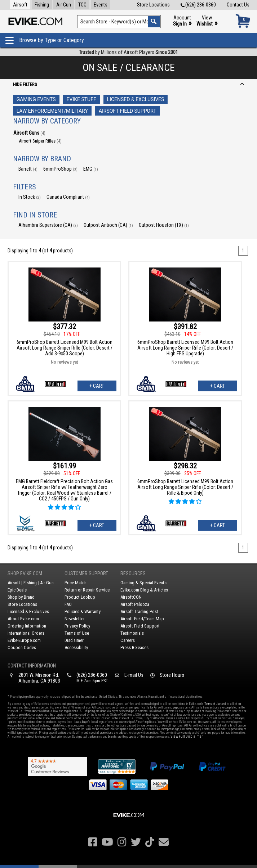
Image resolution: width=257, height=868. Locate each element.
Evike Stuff (81, 99)
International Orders (26, 633)
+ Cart (97, 386)
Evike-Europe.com (24, 640)
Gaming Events (36, 99)
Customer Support (86, 574)
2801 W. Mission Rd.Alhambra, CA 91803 (39, 678)
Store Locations (153, 5)
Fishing (42, 5)
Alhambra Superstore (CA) (48, 225)
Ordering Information (27, 626)
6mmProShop (60, 169)
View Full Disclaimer (187, 736)
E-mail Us (134, 675)
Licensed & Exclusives (136, 99)
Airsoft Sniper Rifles (40, 141)
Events (101, 5)
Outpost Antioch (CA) (108, 225)
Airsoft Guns (29, 133)
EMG (91, 169)
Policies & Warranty (83, 611)
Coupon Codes (22, 647)
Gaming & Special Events (143, 583)
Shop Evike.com (25, 574)
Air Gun (64, 5)
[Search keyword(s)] (119, 22)
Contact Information (32, 666)
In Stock (30, 197)
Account (182, 21)
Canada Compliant (68, 197)
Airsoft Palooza (135, 604)
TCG (82, 5)
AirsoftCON (131, 597)
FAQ (68, 604)
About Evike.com (23, 619)
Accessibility (76, 647)
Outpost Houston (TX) (164, 225)
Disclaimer (74, 640)
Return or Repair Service (87, 590)
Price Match (76, 583)
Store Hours (172, 675)
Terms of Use (77, 633)
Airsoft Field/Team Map (142, 619)
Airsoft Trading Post (139, 611)
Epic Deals (17, 590)
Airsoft (20, 5)
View (207, 21)
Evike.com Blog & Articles (144, 590)
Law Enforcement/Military (52, 111)
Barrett (28, 169)
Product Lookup (80, 597)
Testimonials (132, 633)
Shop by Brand (21, 597)
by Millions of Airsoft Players (128, 52)
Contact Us (238, 5)
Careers (128, 640)
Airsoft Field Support (128, 111)
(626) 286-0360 (198, 5)
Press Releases (134, 647)
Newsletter (75, 619)
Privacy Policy (77, 626)
